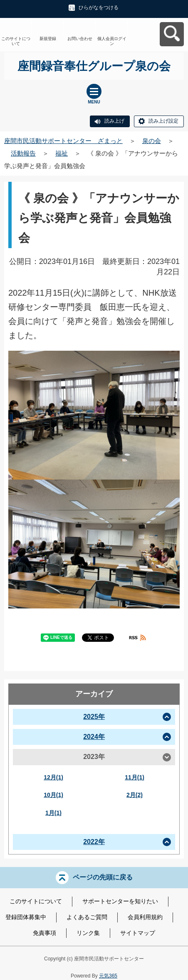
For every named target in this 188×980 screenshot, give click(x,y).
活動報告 (23, 153)
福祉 (62, 153)
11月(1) (135, 777)
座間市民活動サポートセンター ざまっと (63, 141)
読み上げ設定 (163, 121)
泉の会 (152, 141)
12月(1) (53, 777)
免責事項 (45, 933)
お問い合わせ (80, 39)
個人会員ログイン (112, 41)
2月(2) (135, 795)
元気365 (108, 976)
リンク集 (88, 933)
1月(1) (53, 813)
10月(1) (53, 795)
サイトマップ (138, 933)
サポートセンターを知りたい (120, 901)
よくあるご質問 (87, 917)
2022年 (94, 842)
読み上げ (114, 121)
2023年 (94, 757)
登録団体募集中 (26, 917)
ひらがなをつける (99, 8)
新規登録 (48, 39)
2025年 (94, 717)
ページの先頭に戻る (103, 877)
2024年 (94, 737)
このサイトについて (16, 41)
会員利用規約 (145, 917)
